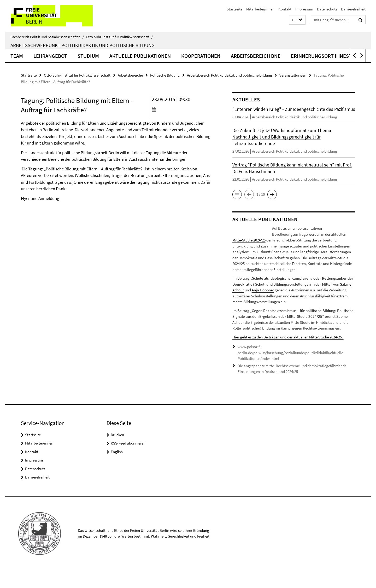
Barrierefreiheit (353, 9)
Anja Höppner (263, 308)
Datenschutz (327, 9)
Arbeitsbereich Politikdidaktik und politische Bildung (230, 75)
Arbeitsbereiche (130, 75)
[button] (297, 20)
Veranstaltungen (293, 75)
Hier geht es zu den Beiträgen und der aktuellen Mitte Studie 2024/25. (288, 354)
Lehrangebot (50, 56)
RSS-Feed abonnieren (128, 461)
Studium (88, 56)
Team (17, 56)
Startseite (234, 9)
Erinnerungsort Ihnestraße (329, 56)
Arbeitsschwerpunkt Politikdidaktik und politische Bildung (83, 45)
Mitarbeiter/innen (260, 9)
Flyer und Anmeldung (40, 198)
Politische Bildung (165, 75)
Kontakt (285, 9)
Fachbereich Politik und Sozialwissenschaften (47, 37)
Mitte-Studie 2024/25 (289, 240)
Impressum (304, 9)
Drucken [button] (117, 452)
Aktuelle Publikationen (140, 56)
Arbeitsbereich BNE (256, 56)
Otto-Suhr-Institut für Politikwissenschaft (119, 37)
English (117, 469)
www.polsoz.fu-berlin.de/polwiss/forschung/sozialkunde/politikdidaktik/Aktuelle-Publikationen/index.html (291, 370)
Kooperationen (201, 56)
